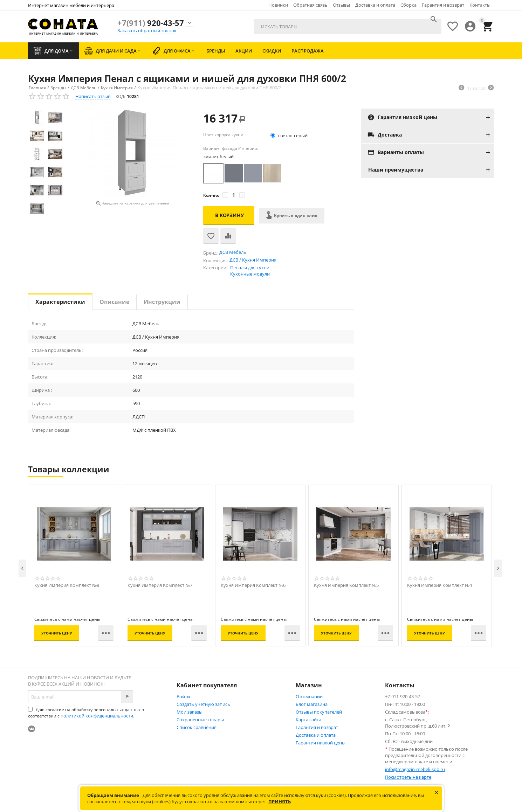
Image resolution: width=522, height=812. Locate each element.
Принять (280, 801)
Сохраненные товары (200, 720)
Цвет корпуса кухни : (224, 135)
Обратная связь (310, 5)
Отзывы (341, 5)
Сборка (408, 5)
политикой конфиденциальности (97, 716)
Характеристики (60, 302)
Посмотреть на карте (408, 777)
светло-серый (290, 136)
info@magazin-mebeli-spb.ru (415, 769)
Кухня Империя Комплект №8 (67, 585)
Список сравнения (197, 727)
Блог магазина (312, 704)
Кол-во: (211, 195)
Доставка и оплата (375, 5)
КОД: (120, 96)
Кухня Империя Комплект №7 (160, 585)
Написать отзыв (93, 96)
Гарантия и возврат (443, 5)
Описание (114, 302)
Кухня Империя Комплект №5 (346, 585)
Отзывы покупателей (319, 712)
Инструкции (162, 302)
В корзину (229, 215)
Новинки (278, 5)
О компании (309, 696)
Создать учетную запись (203, 704)
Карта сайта (308, 720)
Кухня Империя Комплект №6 (253, 585)
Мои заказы (190, 712)
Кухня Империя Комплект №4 (439, 585)
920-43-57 (151, 23)
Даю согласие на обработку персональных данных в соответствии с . (86, 713)
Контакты (480, 5)
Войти (183, 696)
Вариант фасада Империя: (231, 148)
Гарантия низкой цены (321, 743)
